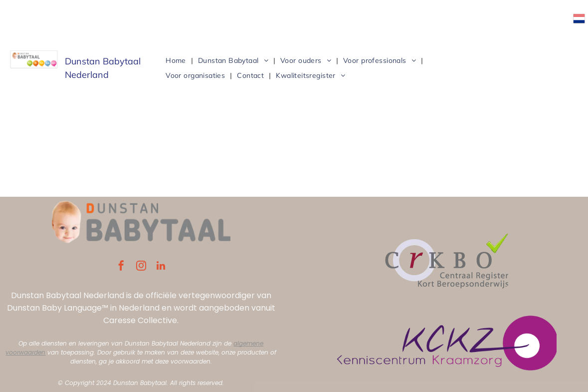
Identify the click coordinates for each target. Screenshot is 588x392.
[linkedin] (161, 267)
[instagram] (141, 267)
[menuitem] (177, 61)
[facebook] (121, 267)
